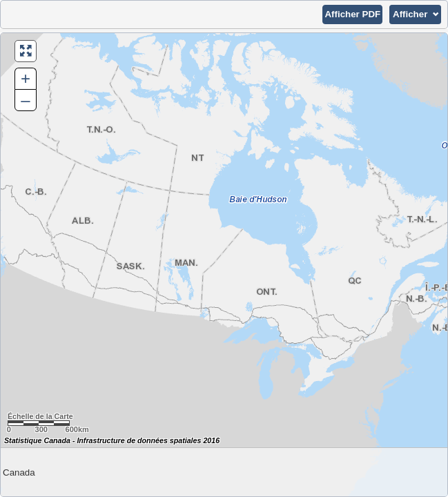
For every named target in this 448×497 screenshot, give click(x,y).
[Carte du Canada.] (224, 265)
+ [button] (26, 78)
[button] (352, 14)
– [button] (25, 100)
